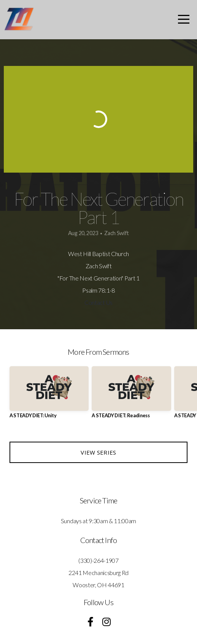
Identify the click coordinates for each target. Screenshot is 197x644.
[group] (49, 395)
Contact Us (98, 302)
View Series (98, 452)
